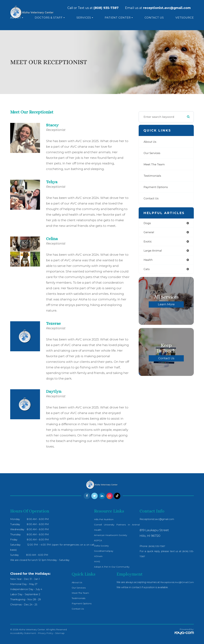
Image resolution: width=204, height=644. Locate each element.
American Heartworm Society (110, 535)
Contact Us (154, 18)
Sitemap (60, 633)
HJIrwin (97, 556)
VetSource (185, 18)
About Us (150, 142)
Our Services (153, 153)
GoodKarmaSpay (103, 551)
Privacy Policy (46, 633)
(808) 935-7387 (106, 8)
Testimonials (153, 176)
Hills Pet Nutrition (103, 519)
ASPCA (97, 540)
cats (147, 270)
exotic (148, 242)
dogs (147, 223)
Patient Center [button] (119, 18)
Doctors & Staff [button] (50, 18)
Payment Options (156, 187)
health (148, 261)
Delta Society (101, 546)
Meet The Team (155, 164)
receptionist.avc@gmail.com (176, 582)
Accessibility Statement (23, 633)
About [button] (17, 18)
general (149, 232)
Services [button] (85, 18)
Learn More (166, 305)
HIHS (96, 561)
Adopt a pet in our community (111, 567)
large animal (153, 251)
